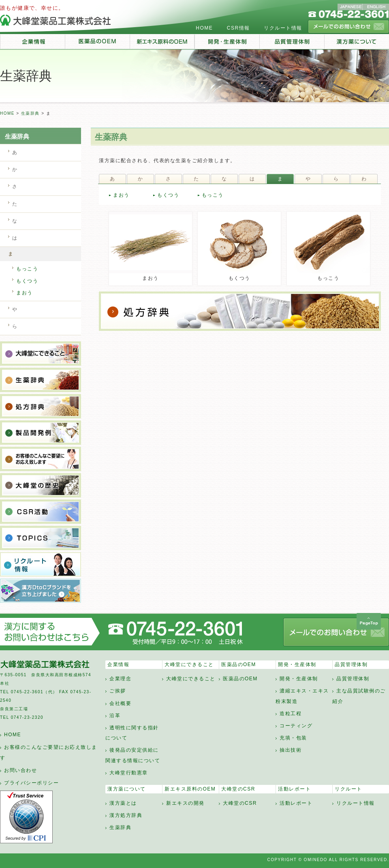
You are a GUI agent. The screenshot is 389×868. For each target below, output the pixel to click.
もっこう (213, 195)
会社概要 (120, 703)
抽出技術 (291, 750)
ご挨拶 (118, 691)
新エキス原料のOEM (190, 789)
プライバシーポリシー (31, 783)
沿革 (115, 716)
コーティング (296, 726)
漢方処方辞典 (126, 815)
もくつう (168, 195)
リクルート (348, 789)
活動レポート (294, 789)
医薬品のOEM (239, 664)
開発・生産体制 (297, 664)
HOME (204, 28)
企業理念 (120, 679)
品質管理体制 (351, 664)
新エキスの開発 (185, 803)
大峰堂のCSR (238, 789)
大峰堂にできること (189, 664)
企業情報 (118, 664)
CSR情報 (238, 28)
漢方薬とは (123, 803)
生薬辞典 (30, 113)
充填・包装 (293, 738)
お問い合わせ (20, 770)
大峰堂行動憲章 (129, 773)
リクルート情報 (283, 28)
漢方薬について (127, 789)
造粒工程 (291, 714)
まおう (121, 195)
